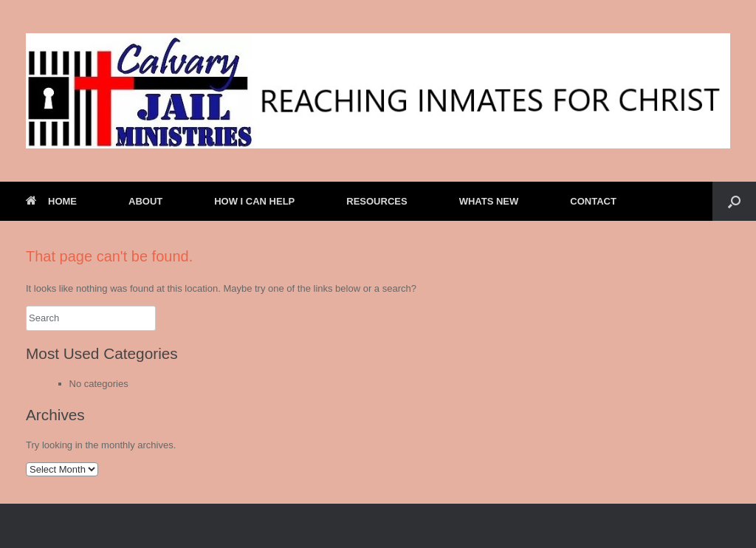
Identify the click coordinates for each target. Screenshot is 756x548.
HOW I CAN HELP (254, 201)
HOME (51, 201)
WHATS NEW (489, 201)
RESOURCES (377, 201)
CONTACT (593, 201)
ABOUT (145, 201)
